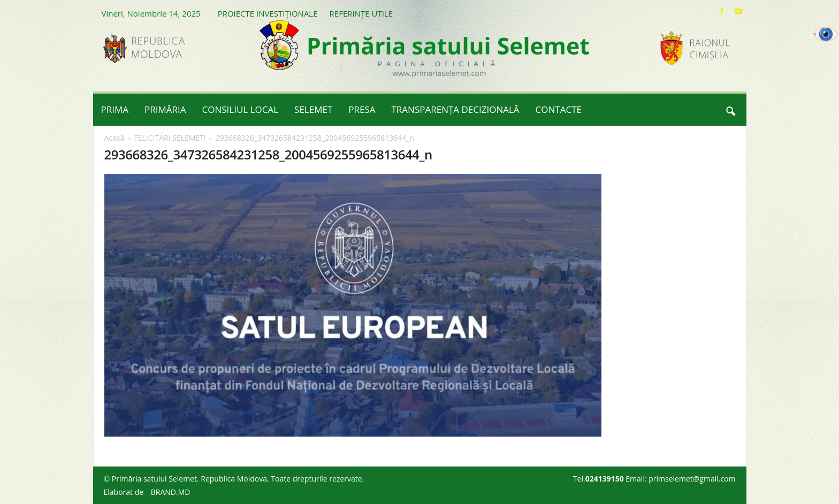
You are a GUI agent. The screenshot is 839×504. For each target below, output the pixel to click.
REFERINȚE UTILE (361, 13)
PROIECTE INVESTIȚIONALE (268, 13)
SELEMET (313, 109)
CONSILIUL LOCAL (241, 109)
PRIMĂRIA (165, 109)
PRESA (362, 109)
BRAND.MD (171, 492)
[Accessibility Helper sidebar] (826, 34)
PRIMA (115, 109)
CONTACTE (559, 109)
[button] (730, 110)
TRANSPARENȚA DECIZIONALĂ (456, 109)
